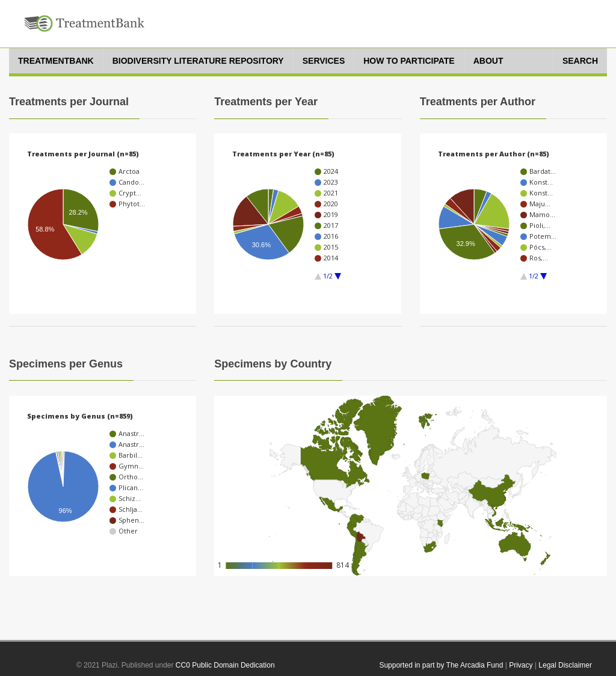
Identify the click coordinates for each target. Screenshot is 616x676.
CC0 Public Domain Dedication (225, 665)
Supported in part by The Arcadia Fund (441, 665)
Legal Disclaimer (565, 665)
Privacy (521, 665)
